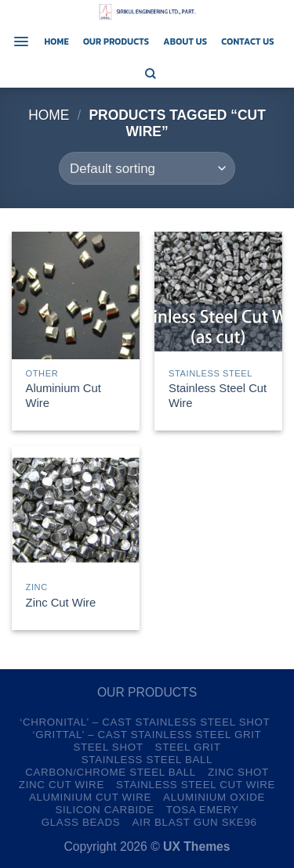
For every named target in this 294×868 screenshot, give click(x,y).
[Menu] (21, 41)
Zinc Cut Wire (61, 603)
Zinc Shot (238, 772)
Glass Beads (81, 822)
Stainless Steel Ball (147, 760)
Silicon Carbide (104, 810)
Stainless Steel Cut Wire (218, 396)
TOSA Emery (203, 810)
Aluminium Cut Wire (64, 396)
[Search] (151, 74)
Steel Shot (108, 747)
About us (185, 41)
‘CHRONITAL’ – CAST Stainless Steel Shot (145, 722)
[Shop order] (147, 168)
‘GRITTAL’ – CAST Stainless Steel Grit (147, 735)
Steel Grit (188, 747)
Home (56, 41)
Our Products (116, 41)
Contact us (248, 41)
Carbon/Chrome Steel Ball (111, 772)
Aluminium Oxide (214, 797)
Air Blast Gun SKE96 (194, 822)
